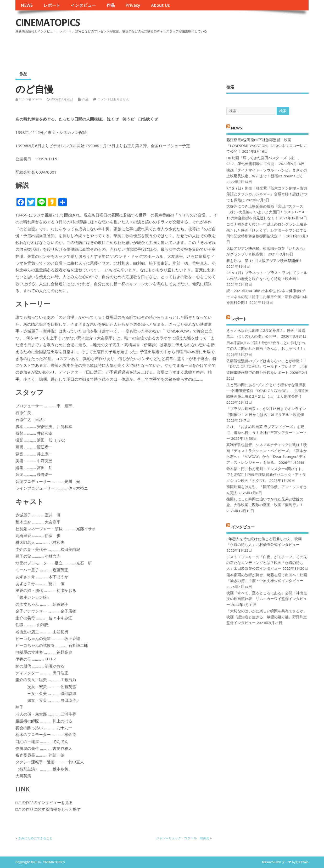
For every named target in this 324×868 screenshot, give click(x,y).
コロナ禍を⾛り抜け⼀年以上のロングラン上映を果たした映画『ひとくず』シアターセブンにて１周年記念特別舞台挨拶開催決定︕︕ (267, 230)
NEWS (27, 5)
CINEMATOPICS (48, 22)
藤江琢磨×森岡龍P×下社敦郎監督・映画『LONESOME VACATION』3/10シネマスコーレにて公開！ (267, 146)
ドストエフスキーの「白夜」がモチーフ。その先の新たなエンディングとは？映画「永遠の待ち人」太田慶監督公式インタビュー (267, 563)
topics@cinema (31, 99)
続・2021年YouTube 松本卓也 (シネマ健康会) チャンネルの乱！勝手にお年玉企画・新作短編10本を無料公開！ (267, 297)
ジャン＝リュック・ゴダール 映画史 (183, 838)
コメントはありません (113, 99)
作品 (111, 5)
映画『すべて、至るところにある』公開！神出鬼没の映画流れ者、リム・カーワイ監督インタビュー (267, 599)
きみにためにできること (35, 838)
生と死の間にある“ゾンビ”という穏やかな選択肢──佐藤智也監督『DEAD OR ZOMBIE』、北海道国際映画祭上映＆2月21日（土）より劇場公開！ (267, 391)
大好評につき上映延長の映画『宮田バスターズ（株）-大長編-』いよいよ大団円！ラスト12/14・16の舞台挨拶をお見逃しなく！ (267, 212)
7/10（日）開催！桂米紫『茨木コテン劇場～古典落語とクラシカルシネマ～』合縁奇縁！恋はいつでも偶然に (267, 194)
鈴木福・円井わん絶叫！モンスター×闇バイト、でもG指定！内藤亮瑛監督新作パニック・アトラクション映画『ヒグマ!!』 (266, 475)
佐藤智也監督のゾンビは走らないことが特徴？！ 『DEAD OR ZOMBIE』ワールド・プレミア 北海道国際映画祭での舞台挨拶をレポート (267, 367)
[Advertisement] (209, 49)
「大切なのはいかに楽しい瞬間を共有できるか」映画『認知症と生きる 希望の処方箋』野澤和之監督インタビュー (267, 617)
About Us (160, 5)
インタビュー (83, 5)
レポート (52, 5)
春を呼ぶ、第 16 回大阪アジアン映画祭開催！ (264, 261)
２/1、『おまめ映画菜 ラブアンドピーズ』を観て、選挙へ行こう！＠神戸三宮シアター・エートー (267, 433)
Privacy (133, 5)
